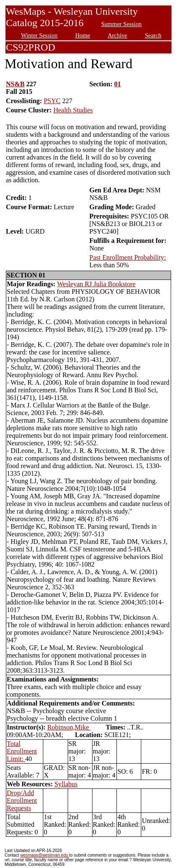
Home (83, 35)
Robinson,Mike (69, 727)
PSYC (52, 101)
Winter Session (39, 35)
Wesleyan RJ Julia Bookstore (96, 284)
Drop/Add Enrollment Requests (22, 800)
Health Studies (73, 110)
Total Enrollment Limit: (22, 751)
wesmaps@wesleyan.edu (45, 855)
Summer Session (122, 24)
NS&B (15, 84)
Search (153, 35)
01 (118, 84)
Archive (117, 35)
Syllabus (66, 784)
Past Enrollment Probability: (127, 257)
